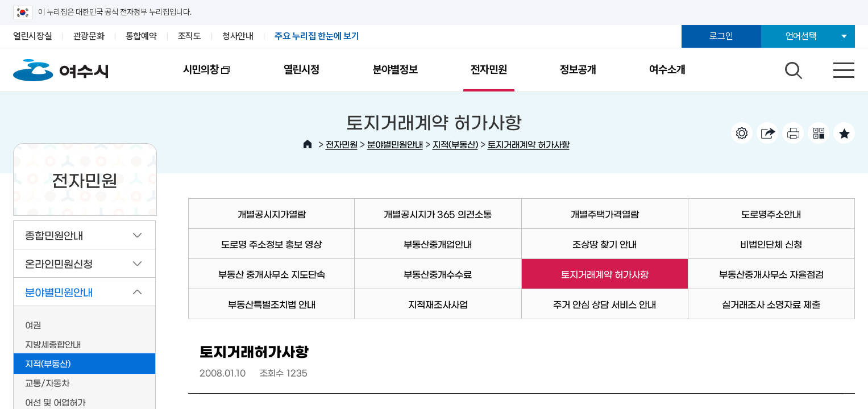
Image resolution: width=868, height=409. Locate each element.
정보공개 (578, 70)
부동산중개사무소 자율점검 (771, 274)
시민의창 (193, 77)
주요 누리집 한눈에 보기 (317, 36)
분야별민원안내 (395, 144)
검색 (792, 68)
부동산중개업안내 (438, 244)
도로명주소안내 (771, 214)
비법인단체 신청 (771, 244)
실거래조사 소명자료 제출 (771, 304)
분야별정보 (395, 70)
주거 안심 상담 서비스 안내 (605, 304)
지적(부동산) (455, 144)
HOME (308, 144)
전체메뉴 (834, 68)
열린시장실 (33, 36)
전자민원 (489, 70)
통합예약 (141, 36)
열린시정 (302, 70)
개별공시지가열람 (272, 214)
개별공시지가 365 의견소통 (438, 214)
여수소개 (667, 70)
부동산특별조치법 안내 (272, 304)
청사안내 (238, 36)
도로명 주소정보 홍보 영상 (271, 244)
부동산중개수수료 (438, 274)
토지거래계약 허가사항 (529, 144)
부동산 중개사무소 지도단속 (272, 274)
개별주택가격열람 (605, 214)
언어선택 (801, 36)
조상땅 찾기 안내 (605, 244)
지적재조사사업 (438, 304)
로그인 (721, 36)
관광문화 (89, 36)
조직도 (190, 36)
